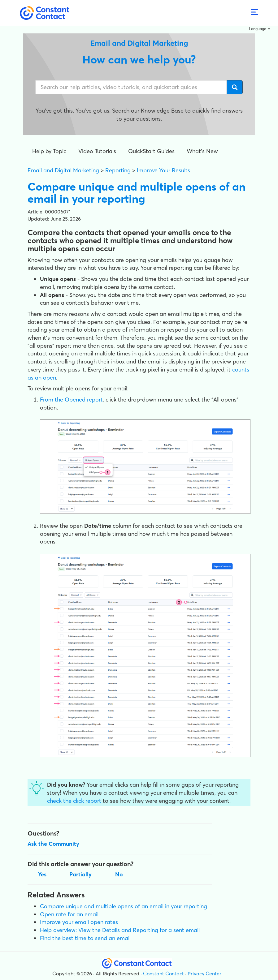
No (119, 874)
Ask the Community (53, 844)
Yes (42, 874)
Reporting (118, 170)
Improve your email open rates (79, 922)
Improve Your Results (163, 170)
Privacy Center (204, 974)
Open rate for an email (69, 914)
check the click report (74, 801)
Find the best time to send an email (85, 938)
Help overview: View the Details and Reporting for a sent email (120, 930)
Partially (80, 874)
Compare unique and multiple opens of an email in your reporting (124, 906)
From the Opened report (71, 400)
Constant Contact (163, 974)
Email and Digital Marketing (63, 170)
